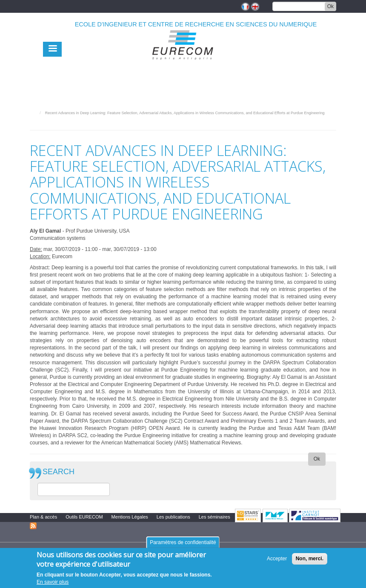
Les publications (173, 517)
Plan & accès (43, 517)
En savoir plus (53, 582)
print (330, 125)
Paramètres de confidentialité (183, 542)
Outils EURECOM (84, 517)
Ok (330, 6)
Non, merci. (310, 559)
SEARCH (59, 472)
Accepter (277, 559)
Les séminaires (214, 517)
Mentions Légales (130, 517)
